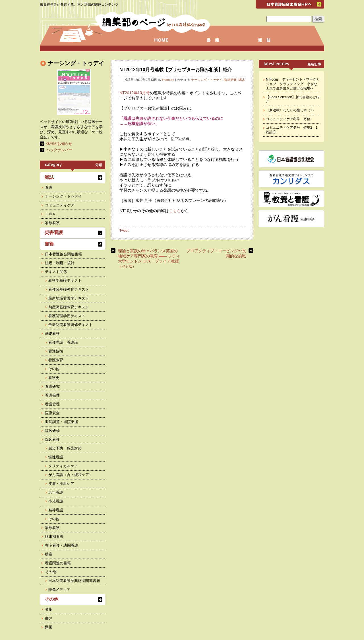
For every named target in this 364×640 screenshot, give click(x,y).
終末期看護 (54, 537)
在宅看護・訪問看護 (62, 545)
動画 (49, 627)
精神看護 (56, 510)
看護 (49, 187)
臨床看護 (52, 439)
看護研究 (52, 386)
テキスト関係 (56, 272)
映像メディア (59, 589)
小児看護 (56, 501)
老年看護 (56, 492)
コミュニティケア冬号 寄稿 (288, 119)
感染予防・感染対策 (65, 448)
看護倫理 (52, 395)
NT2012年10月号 (135, 93)
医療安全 (52, 413)
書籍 (49, 244)
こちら (175, 211)
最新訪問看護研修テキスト (71, 325)
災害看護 (54, 232)
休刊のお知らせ (59, 144)
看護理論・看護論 (63, 342)
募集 (49, 609)
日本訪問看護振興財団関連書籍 (74, 581)
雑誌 (241, 80)
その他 (54, 369)
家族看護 (52, 223)
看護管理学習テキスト (67, 316)
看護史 (54, 378)
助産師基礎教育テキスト (69, 307)
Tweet (124, 231)
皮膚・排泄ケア (61, 484)
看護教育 (56, 360)
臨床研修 (230, 80)
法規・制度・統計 (60, 263)
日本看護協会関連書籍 (63, 254)
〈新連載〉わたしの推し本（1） (291, 110)
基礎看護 (52, 334)
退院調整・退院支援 (62, 422)
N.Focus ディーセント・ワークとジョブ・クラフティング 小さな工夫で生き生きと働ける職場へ (293, 84)
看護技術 (56, 351)
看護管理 (52, 404)
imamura (168, 80)
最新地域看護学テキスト (69, 298)
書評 (49, 618)
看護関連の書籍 (58, 563)
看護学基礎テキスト (65, 281)
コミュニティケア (60, 205)
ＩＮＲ (50, 214)
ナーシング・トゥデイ (207, 80)
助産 (49, 554)
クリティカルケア (63, 466)
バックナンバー (59, 150)
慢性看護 (56, 457)
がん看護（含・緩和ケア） (71, 475)
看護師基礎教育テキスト (69, 289)
